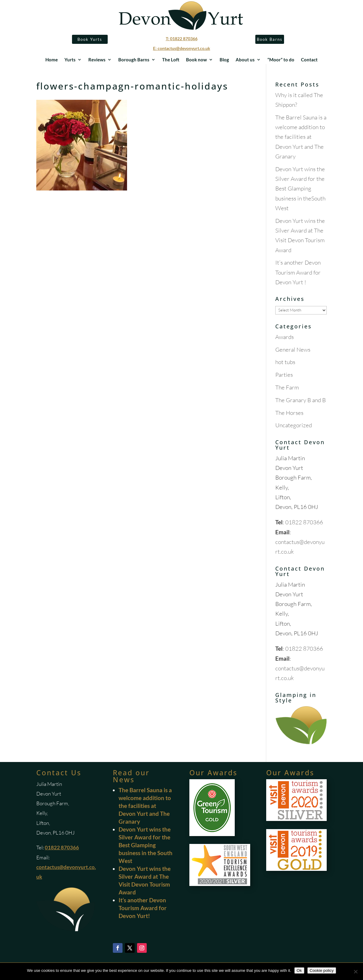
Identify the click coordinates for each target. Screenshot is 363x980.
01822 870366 (304, 522)
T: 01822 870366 (182, 39)
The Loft (171, 60)
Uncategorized (294, 425)
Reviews (97, 60)
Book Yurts (90, 39)
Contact (309, 60)
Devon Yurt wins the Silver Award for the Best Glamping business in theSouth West (300, 189)
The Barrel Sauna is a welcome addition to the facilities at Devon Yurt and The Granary (301, 137)
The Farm (287, 387)
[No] (355, 972)
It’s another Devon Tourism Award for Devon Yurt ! (298, 272)
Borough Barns (134, 60)
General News (293, 350)
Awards (285, 337)
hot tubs (285, 362)
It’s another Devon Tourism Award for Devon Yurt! (143, 908)
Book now (196, 60)
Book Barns (270, 39)
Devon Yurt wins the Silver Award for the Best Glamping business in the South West (146, 845)
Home (52, 60)
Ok (299, 970)
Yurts (70, 60)
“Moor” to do (281, 60)
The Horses (289, 413)
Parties (284, 375)
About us (245, 60)
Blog (224, 60)
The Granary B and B (301, 400)
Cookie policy (322, 970)
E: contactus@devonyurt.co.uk (182, 48)
